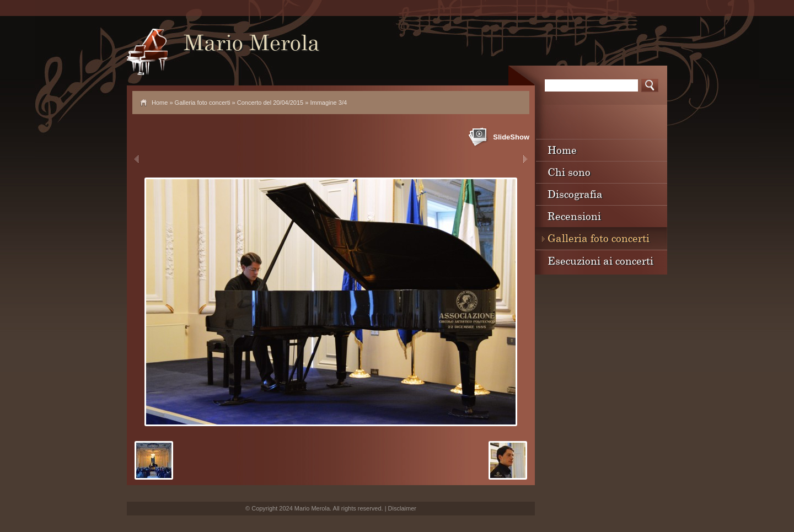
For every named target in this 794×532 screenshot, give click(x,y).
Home (160, 103)
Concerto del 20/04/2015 (270, 103)
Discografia (575, 194)
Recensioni (574, 216)
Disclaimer (402, 508)
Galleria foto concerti (203, 103)
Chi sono (569, 172)
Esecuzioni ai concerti (600, 260)
